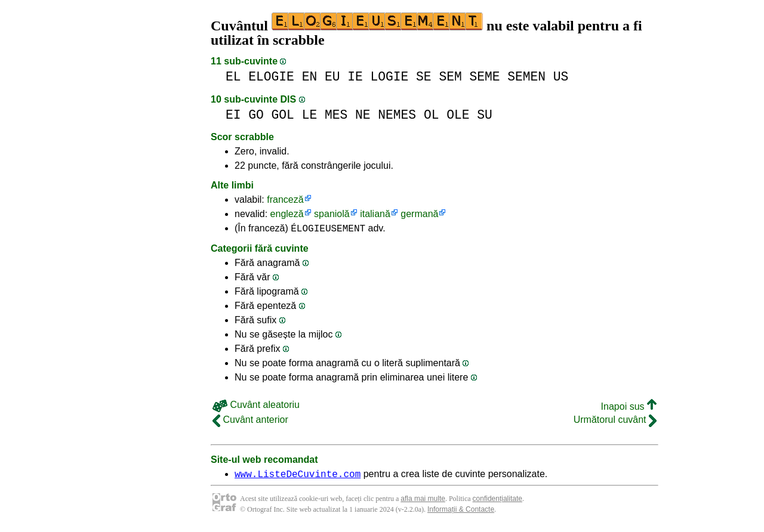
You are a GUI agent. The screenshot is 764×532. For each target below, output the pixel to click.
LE (310, 115)
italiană (375, 214)
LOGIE (390, 77)
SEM (450, 77)
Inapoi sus (629, 408)
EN (310, 77)
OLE (458, 115)
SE (424, 77)
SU (485, 115)
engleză (287, 214)
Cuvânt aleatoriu (256, 406)
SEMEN (526, 77)
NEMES (397, 115)
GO (256, 115)
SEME (484, 77)
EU (332, 77)
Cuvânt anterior (250, 421)
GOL (283, 115)
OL (432, 115)
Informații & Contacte (461, 513)
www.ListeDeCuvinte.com (298, 477)
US (561, 77)
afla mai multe (423, 502)
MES (336, 115)
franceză (285, 199)
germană (419, 214)
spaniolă (332, 214)
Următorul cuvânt (615, 421)
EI (233, 115)
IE (355, 77)
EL (233, 77)
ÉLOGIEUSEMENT (328, 230)
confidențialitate (497, 502)
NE (363, 115)
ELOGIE (271, 77)
